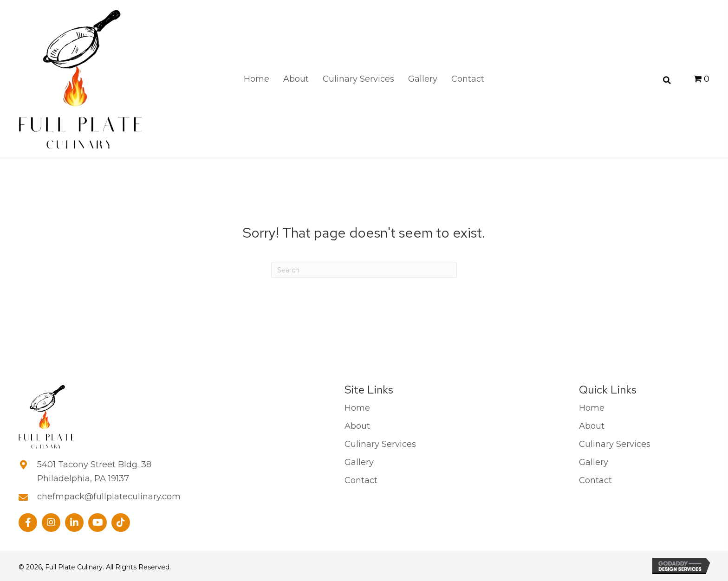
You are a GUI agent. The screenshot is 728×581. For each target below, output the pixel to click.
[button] (28, 522)
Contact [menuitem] (361, 480)
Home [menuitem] (357, 408)
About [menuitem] (357, 426)
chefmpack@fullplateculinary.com (109, 496)
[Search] (364, 270)
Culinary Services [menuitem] (380, 444)
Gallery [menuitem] (359, 462)
